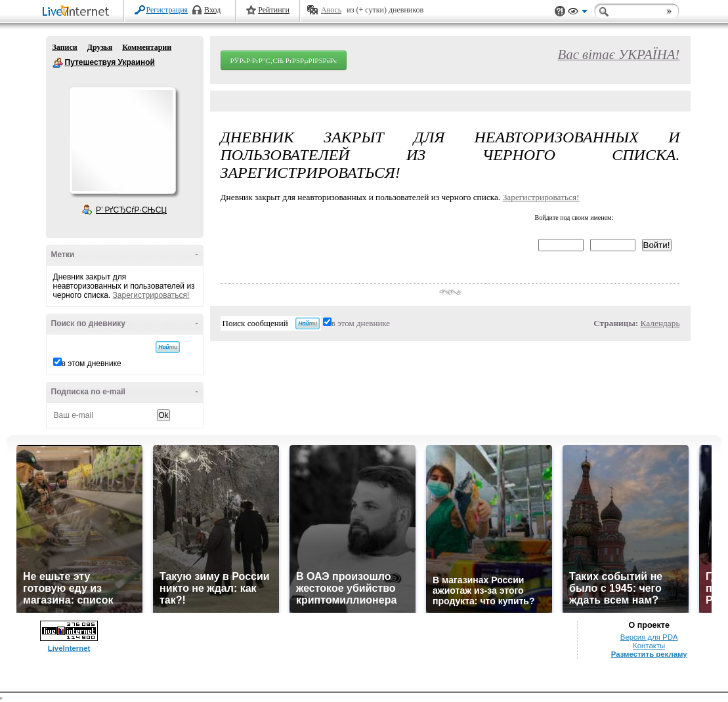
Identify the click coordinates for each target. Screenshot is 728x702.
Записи (65, 47)
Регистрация (167, 10)
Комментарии (147, 47)
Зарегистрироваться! (151, 295)
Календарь (660, 323)
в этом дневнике (92, 363)
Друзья (100, 47)
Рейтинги (274, 10)
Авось (331, 10)
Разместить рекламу (649, 654)
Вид (578, 13)
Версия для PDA (649, 637)
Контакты (649, 646)
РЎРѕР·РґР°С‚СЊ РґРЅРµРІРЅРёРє (284, 60)
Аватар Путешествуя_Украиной (122, 140)
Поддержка (560, 11)
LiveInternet (78, 12)
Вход (212, 10)
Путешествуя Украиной (58, 63)
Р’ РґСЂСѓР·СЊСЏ (131, 210)
